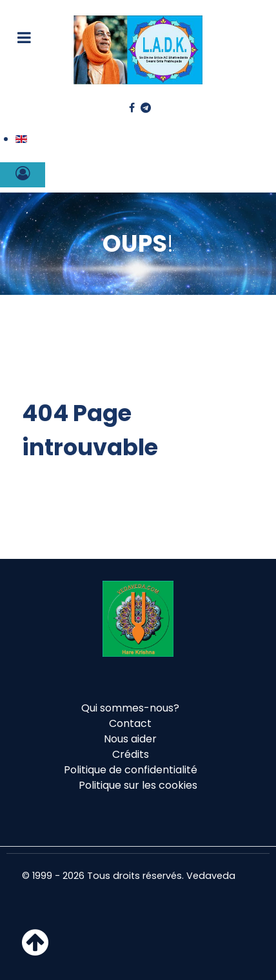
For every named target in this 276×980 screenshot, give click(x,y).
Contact (130, 723)
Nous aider (130, 739)
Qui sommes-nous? (130, 708)
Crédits (131, 754)
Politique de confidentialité (131, 770)
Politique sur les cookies (138, 785)
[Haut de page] (35, 950)
